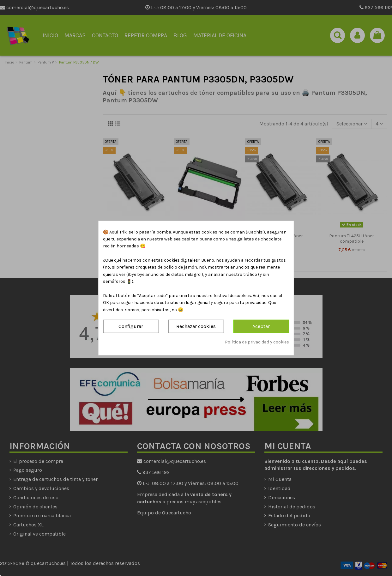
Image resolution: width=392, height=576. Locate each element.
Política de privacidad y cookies (257, 342)
